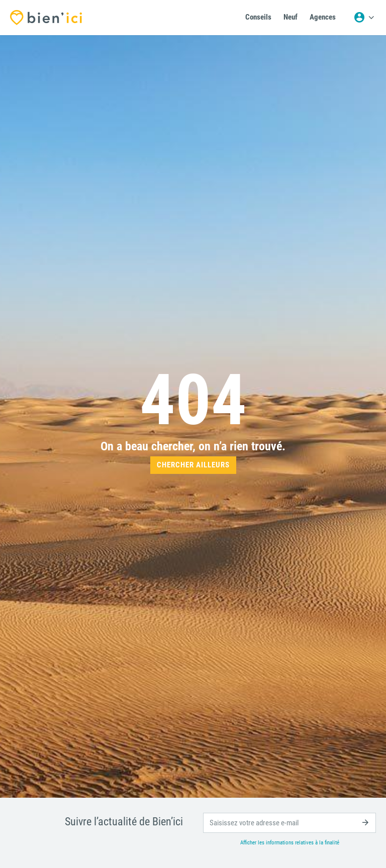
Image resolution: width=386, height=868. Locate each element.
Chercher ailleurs (193, 465)
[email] (289, 823)
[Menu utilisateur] (364, 18)
